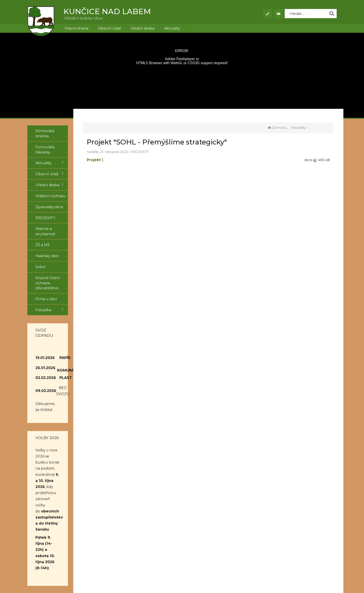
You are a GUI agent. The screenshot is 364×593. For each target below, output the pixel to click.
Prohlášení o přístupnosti (235, 529)
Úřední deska (142, 28)
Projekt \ (114, 160)
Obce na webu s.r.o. (244, 577)
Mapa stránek (224, 534)
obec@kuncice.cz (175, 534)
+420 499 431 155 (174, 529)
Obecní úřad (109, 28)
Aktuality (172, 28)
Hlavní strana (77, 28)
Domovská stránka (279, 128)
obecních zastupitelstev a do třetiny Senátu (53, 455)
